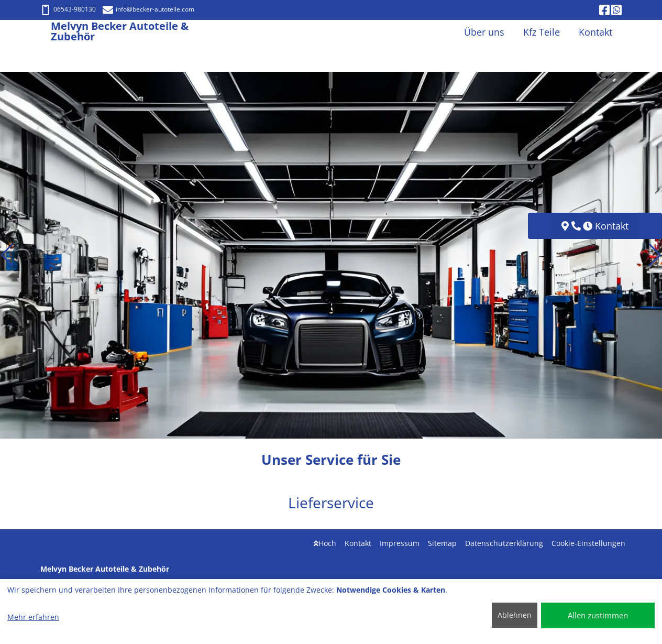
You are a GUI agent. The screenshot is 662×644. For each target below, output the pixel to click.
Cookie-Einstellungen (588, 543)
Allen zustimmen (598, 615)
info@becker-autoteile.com (148, 9)
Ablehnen (515, 615)
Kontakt (358, 543)
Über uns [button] (484, 32)
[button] (7, 255)
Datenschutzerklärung (504, 543)
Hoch (325, 543)
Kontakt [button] (595, 32)
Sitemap (442, 543)
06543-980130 (68, 9)
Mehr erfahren (33, 617)
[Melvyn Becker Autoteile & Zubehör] (46, 32)
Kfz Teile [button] (542, 32)
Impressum (400, 543)
